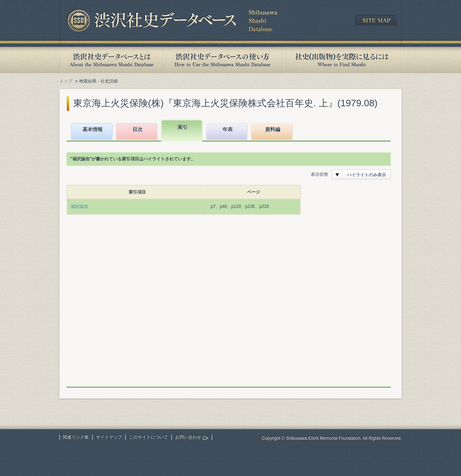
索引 (183, 127)
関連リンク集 (76, 437)
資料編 (273, 129)
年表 (228, 129)
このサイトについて (148, 437)
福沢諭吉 (80, 206)
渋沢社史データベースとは (111, 60)
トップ (66, 81)
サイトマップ (109, 437)
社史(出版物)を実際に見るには (342, 60)
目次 (138, 129)
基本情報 (93, 129)
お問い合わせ (188, 437)
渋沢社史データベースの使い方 (223, 60)
